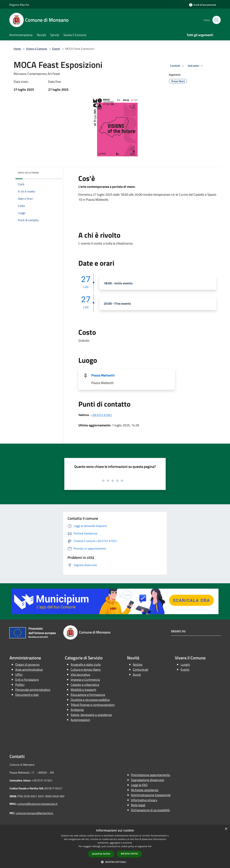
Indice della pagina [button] (28, 173)
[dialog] (115, 847)
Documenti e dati (27, 695)
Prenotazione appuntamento (151, 775)
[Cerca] (216, 20)
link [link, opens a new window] (150, 846)
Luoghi (185, 665)
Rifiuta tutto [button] (129, 854)
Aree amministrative (29, 670)
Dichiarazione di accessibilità (150, 810)
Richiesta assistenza (145, 790)
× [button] (226, 829)
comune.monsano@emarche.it (35, 813)
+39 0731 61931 (102, 415)
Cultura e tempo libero (86, 670)
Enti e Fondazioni (27, 680)
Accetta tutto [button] (101, 854)
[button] (115, 862)
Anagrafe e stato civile (86, 665)
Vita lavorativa (80, 675)
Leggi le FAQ (139, 785)
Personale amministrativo (33, 690)
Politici (20, 685)
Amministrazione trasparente (151, 795)
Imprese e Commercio (85, 680)
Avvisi (137, 675)
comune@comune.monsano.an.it (38, 804)
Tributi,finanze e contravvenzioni (93, 705)
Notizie (138, 665)
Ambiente (77, 710)
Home (17, 49)
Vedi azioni (196, 66)
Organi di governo (27, 665)
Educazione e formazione (88, 695)
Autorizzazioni (80, 720)
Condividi (178, 66)
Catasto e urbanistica (85, 685)
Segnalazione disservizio (148, 780)
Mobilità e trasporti (83, 690)
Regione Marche (19, 5)
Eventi (56, 49)
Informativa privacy (144, 800)
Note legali (138, 805)
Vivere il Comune (37, 49)
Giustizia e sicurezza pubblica (90, 700)
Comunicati (141, 670)
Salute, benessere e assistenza (91, 715)
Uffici (19, 675)
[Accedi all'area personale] (203, 5)
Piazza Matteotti (103, 375)
